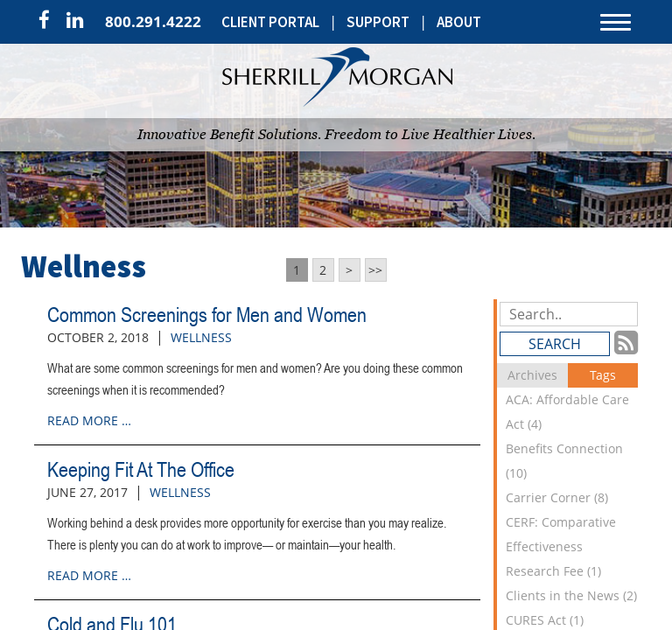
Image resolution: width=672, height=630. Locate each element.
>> (375, 270)
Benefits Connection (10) (564, 461)
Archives (532, 375)
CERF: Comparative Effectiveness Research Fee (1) (561, 546)
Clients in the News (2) (571, 595)
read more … (89, 420)
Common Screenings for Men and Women (207, 315)
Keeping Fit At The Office (141, 469)
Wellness (201, 337)
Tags (603, 375)
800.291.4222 (153, 21)
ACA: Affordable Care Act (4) (567, 412)
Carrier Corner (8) (557, 497)
